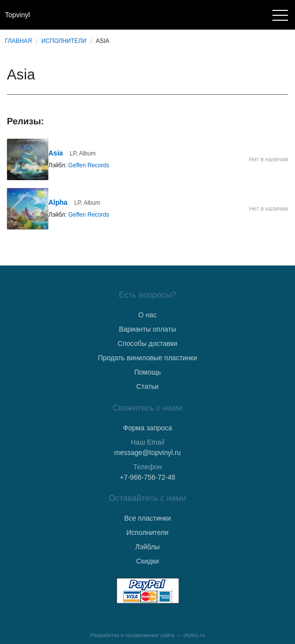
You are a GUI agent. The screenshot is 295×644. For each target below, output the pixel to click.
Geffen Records (89, 165)
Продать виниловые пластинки (147, 358)
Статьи (147, 386)
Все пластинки (147, 518)
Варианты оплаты (147, 329)
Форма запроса (147, 428)
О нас (147, 315)
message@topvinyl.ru (148, 453)
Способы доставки (148, 343)
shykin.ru (194, 635)
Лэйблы (147, 547)
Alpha (58, 202)
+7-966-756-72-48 (147, 477)
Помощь (147, 372)
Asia (56, 153)
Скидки (147, 561)
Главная (18, 41)
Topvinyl (18, 15)
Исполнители (64, 41)
